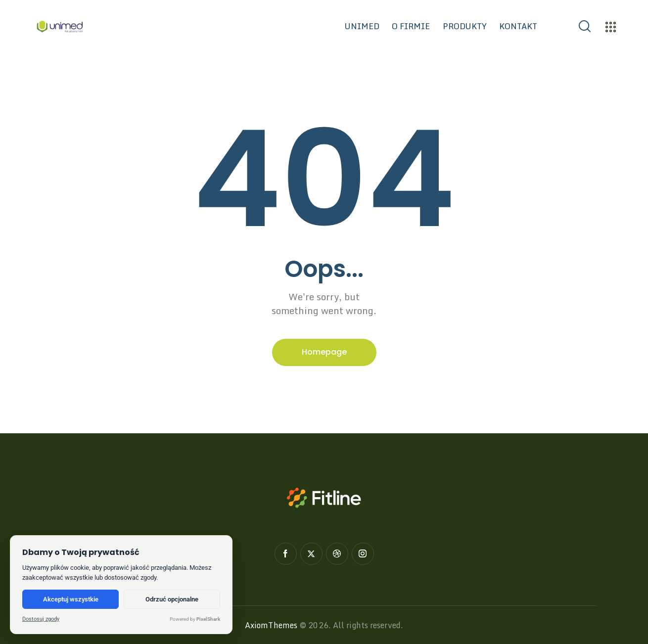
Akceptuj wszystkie (71, 599)
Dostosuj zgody (41, 619)
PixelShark (208, 619)
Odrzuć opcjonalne (172, 599)
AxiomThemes (271, 625)
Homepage (324, 352)
